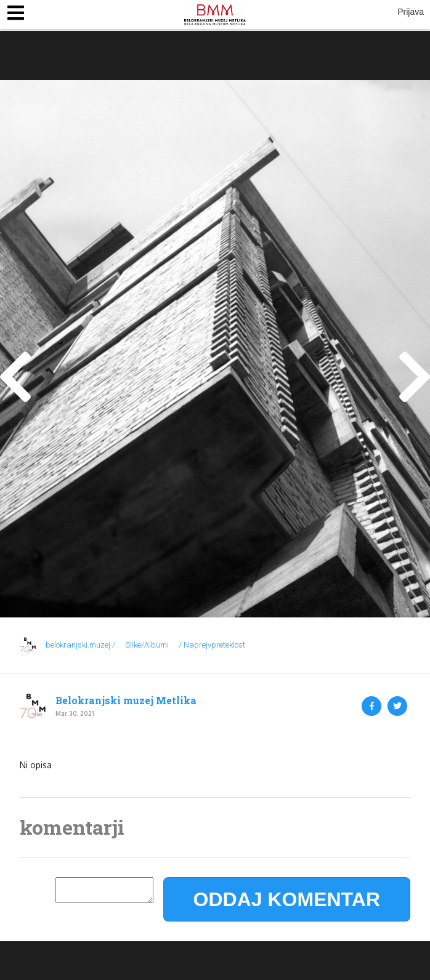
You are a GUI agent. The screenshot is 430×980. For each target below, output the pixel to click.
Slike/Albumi (147, 645)
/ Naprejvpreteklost (212, 645)
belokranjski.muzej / (80, 645)
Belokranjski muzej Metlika (126, 701)
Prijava (411, 12)
